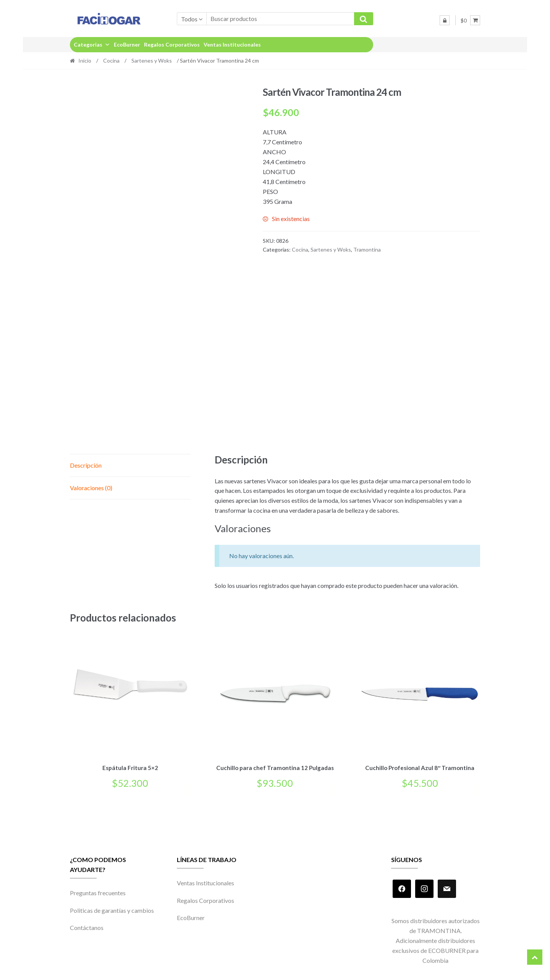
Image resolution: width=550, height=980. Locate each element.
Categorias (92, 44)
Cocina (111, 61)
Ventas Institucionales (232, 44)
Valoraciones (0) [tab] (91, 488)
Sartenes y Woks (152, 61)
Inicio (85, 61)
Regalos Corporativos (172, 44)
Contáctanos (87, 926)
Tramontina (367, 249)
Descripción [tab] (86, 465)
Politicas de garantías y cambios (112, 909)
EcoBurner (127, 44)
